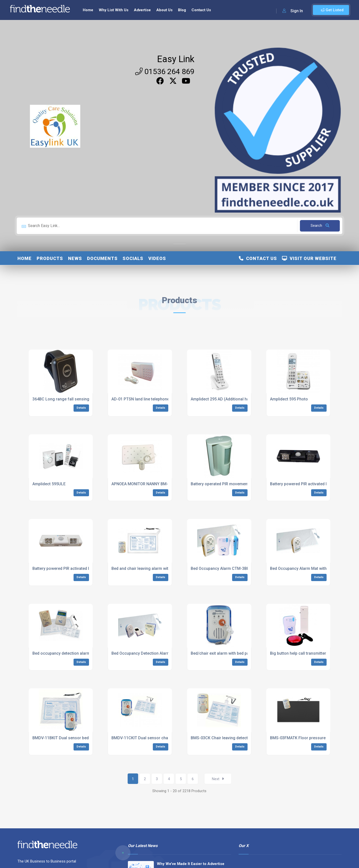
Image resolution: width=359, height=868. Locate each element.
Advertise (142, 10)
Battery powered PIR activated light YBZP (307, 484)
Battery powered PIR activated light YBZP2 (71, 568)
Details (81, 408)
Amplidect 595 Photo (289, 399)
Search (320, 226)
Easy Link (176, 59)
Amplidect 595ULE (49, 484)
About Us (164, 10)
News (75, 258)
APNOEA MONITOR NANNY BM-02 (142, 484)
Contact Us (201, 10)
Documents (102, 258)
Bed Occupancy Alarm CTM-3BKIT (222, 568)
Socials (133, 258)
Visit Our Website (309, 258)
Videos (157, 258)
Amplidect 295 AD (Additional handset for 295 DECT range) (244, 399)
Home (88, 10)
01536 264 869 (165, 71)
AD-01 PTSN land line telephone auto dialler (151, 399)
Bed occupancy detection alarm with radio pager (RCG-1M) (86, 653)
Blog (182, 10)
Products (50, 258)
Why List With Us (114, 10)
